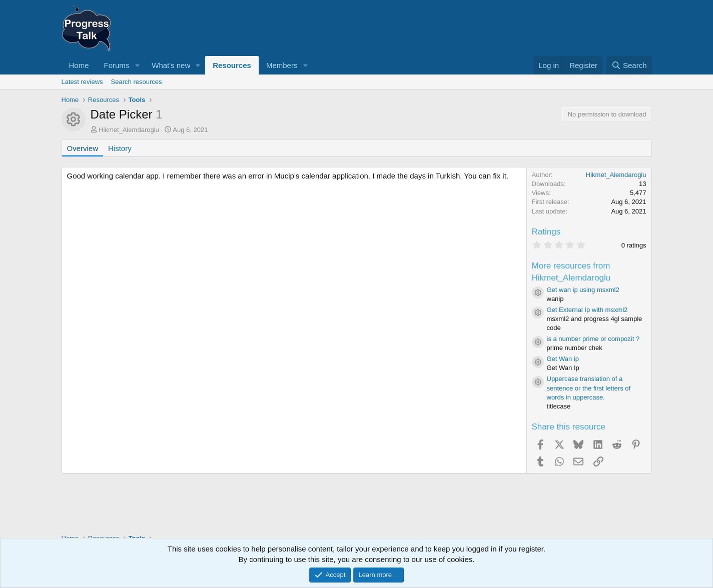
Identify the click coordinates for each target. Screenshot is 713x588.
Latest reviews (82, 82)
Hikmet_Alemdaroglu (129, 130)
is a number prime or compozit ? (593, 339)
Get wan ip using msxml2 (583, 290)
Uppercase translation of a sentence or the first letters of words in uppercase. (589, 388)
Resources (232, 65)
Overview (83, 148)
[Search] (629, 65)
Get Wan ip (563, 359)
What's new (171, 65)
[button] (137, 65)
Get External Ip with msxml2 (587, 310)
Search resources (137, 82)
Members (282, 65)
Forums (117, 65)
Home (79, 65)
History (120, 148)
